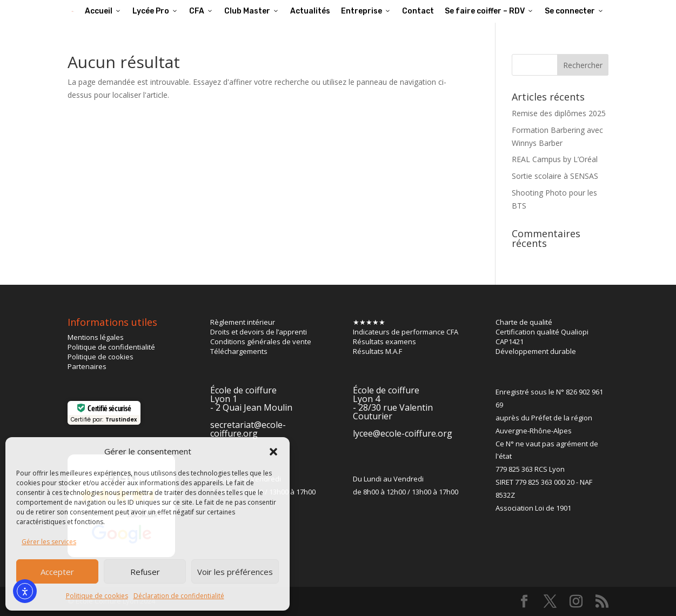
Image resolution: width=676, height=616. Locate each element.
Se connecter (574, 11)
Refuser (145, 572)
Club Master (252, 11)
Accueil (103, 11)
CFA (201, 11)
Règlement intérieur (243, 322)
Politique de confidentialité (111, 347)
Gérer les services (49, 542)
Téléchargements (239, 351)
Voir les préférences (235, 572)
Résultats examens (384, 342)
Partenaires (87, 366)
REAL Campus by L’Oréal (555, 159)
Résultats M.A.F (377, 351)
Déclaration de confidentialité (179, 596)
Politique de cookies (97, 596)
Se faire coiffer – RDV (489, 11)
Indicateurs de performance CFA (406, 332)
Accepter (57, 572)
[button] (273, 452)
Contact (418, 11)
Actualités (310, 11)
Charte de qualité (524, 322)
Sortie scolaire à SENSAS (555, 176)
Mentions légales (96, 337)
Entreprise (366, 11)
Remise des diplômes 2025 (559, 113)
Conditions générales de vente (261, 342)
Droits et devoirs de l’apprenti (259, 332)
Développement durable (536, 351)
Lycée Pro (155, 11)
